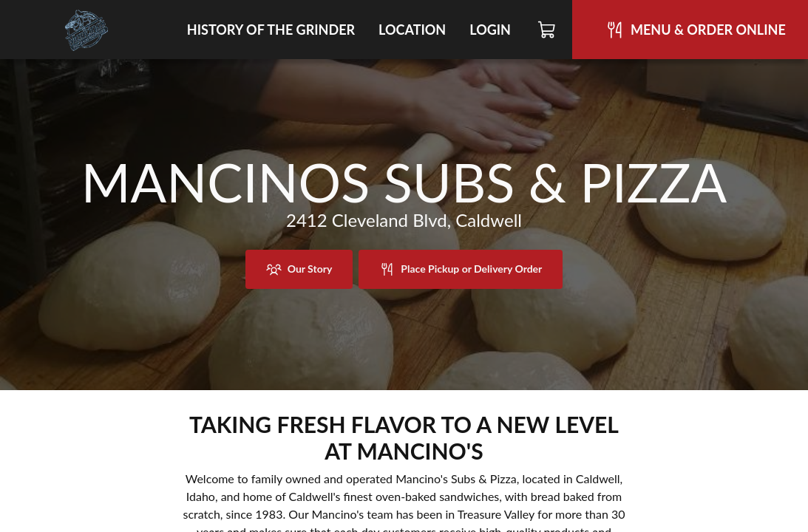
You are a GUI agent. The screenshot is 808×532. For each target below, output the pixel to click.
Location (412, 30)
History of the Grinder (271, 30)
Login (490, 30)
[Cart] (547, 30)
